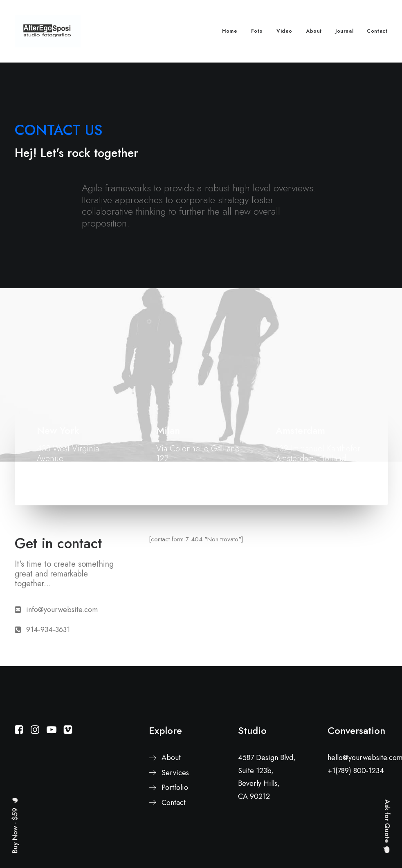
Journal (344, 31)
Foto (257, 31)
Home (230, 31)
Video (284, 31)
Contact (377, 31)
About (314, 31)
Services (175, 773)
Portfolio (175, 787)
